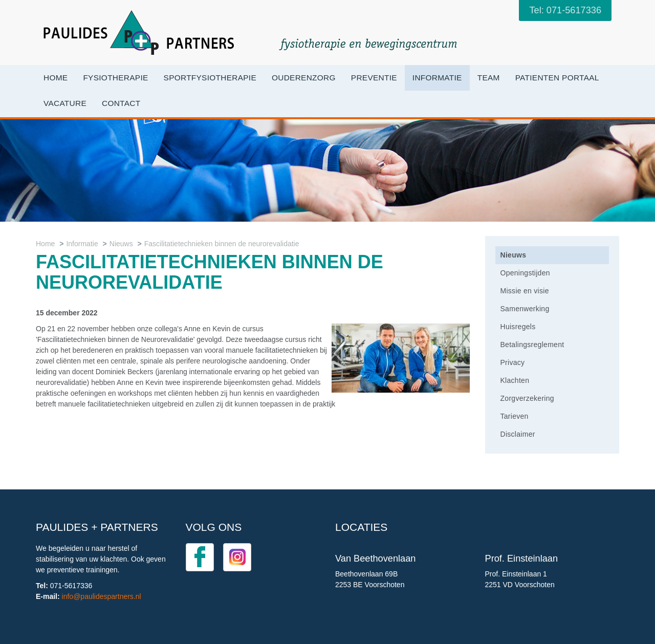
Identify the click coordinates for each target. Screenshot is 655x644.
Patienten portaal (557, 78)
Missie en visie (525, 291)
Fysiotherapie (115, 78)
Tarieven (515, 416)
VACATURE (65, 103)
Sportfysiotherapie (210, 78)
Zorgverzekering (527, 398)
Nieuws (121, 244)
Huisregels (518, 327)
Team (489, 78)
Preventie (374, 78)
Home (56, 78)
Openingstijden (525, 273)
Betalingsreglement (532, 345)
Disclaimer (518, 434)
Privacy (513, 362)
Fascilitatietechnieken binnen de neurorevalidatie (222, 244)
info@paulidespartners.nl (102, 596)
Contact (121, 103)
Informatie (437, 78)
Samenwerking (525, 309)
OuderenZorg (304, 78)
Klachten (515, 380)
